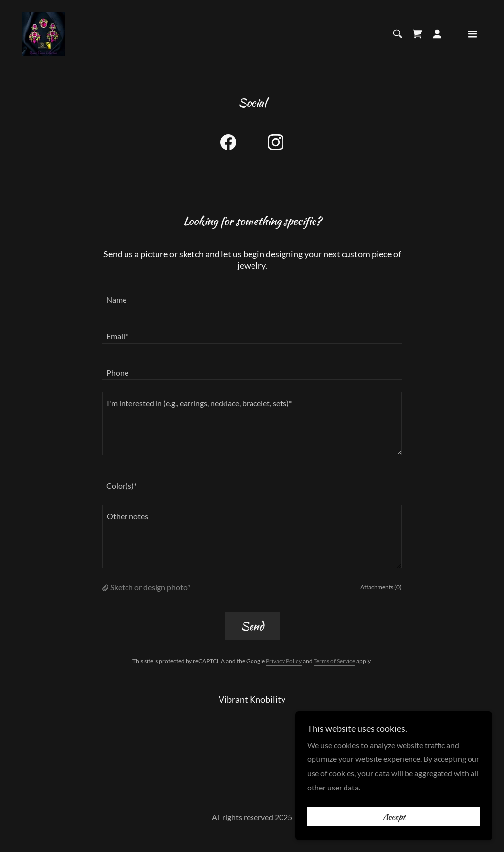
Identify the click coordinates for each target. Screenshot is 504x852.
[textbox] (252, 295)
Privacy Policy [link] (284, 661)
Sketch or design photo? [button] (150, 587)
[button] (437, 34)
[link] (44, 33)
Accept (394, 817)
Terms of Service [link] (334, 661)
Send (252, 626)
